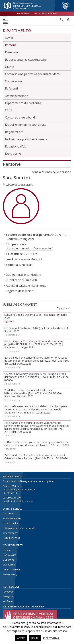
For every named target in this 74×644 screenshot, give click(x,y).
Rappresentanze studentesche (26, 60)
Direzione (12, 52)
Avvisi (9, 38)
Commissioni (14, 81)
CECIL (9, 110)
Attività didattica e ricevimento (26, 286)
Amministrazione (17, 96)
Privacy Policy (10, 574)
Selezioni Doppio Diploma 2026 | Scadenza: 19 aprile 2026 (36, 316)
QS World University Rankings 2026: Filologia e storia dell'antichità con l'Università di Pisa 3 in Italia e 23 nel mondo (37, 377)
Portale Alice (10, 555)
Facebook (8, 592)
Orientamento (11, 533)
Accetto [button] (21, 638)
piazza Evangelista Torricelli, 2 (19, 490)
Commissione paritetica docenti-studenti (33, 74)
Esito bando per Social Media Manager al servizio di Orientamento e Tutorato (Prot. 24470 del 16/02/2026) (36, 457)
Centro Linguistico (13, 570)
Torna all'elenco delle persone (51, 172)
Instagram (8, 596)
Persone (11, 45)
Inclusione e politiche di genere (26, 139)
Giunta (10, 67)
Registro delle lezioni (20, 291)
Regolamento (14, 132)
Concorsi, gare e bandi (20, 117)
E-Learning (9, 560)
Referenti (11, 88)
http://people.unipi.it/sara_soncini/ (29, 248)
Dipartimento (17, 31)
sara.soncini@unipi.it (28, 259)
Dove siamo (13, 154)
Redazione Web (16, 146)
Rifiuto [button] (35, 638)
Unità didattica (11, 523)
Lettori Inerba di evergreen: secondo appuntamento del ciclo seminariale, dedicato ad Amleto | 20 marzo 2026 (37, 444)
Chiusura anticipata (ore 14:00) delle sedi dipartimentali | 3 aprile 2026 (37, 330)
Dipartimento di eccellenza (37, 13)
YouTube (8, 601)
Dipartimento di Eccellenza (23, 103)
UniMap (7, 550)
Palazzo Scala (23, 265)
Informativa (51, 638)
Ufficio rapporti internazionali (19, 528)
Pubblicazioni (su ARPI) (21, 280)
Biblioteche (9, 565)
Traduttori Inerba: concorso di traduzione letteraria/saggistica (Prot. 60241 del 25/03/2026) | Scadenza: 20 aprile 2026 (34, 393)
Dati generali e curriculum (23, 275)
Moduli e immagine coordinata (26, 125)
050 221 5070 (14, 498)
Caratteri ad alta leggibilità (68, 19)
